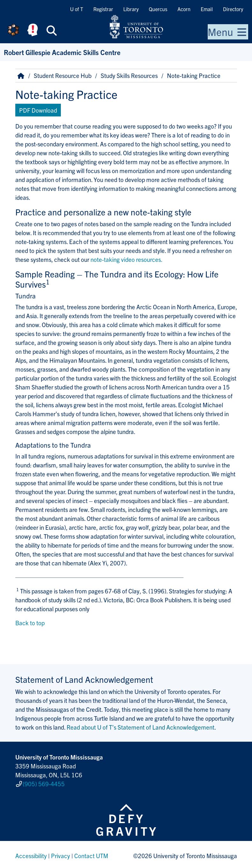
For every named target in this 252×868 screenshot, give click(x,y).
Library (131, 9)
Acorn (184, 9)
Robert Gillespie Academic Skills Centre (62, 52)
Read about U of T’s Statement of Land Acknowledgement (140, 727)
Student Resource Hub (63, 75)
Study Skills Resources (129, 75)
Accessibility (31, 853)
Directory (233, 9)
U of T (77, 9)
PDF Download (38, 110)
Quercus (158, 9)
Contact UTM (91, 853)
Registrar (103, 9)
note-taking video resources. (126, 259)
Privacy (61, 853)
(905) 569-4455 (44, 782)
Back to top (30, 623)
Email (207, 9)
